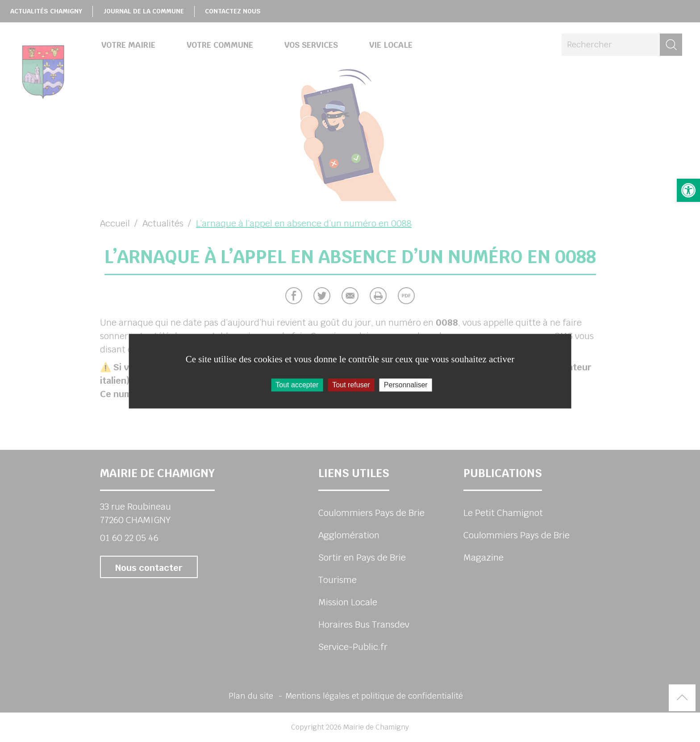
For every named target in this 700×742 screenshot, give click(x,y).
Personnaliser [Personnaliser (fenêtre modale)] (406, 385)
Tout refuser (351, 385)
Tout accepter (297, 385)
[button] (688, 190)
